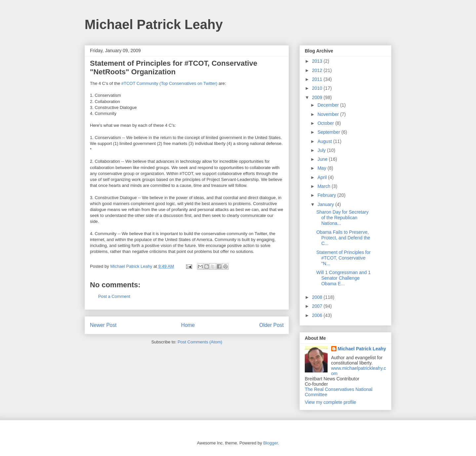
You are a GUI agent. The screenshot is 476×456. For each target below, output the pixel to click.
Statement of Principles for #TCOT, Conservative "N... (343, 258)
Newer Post (103, 325)
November (329, 114)
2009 (318, 97)
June (323, 159)
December (329, 105)
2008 (318, 297)
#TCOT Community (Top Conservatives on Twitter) (169, 83)
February (327, 195)
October (326, 123)
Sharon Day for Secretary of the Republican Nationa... (342, 218)
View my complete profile (330, 402)
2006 (318, 315)
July (322, 150)
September (329, 132)
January (326, 204)
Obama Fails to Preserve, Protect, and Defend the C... (343, 238)
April (323, 177)
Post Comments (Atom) (200, 342)
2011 (318, 79)
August (325, 141)
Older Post (271, 325)
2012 (318, 70)
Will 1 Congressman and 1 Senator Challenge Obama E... (343, 278)
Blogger (270, 443)
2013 (318, 61)
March (324, 186)
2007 (318, 306)
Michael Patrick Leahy (154, 24)
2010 (318, 88)
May (322, 168)
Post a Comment (114, 296)
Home (188, 325)
